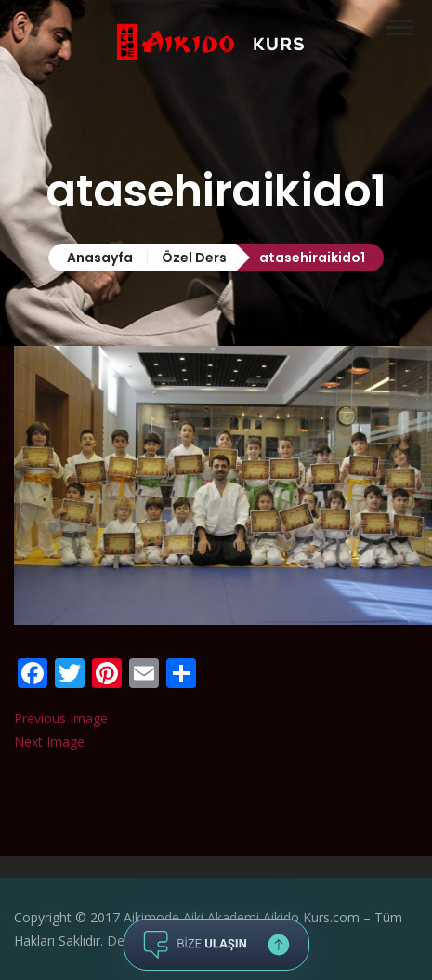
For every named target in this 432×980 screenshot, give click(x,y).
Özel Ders (194, 258)
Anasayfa (100, 258)
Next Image (49, 742)
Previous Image (61, 718)
